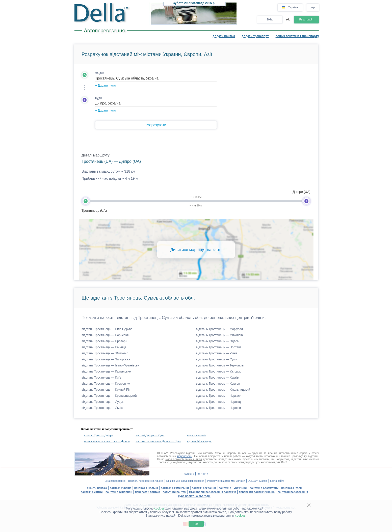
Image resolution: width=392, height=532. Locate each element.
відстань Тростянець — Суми (217, 359)
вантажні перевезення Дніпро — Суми (158, 441)
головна (189, 474)
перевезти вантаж (147, 492)
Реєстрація (306, 19)
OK (196, 524)
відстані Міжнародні (199, 441)
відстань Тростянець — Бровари (104, 341)
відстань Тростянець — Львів (102, 408)
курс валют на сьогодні (194, 496)
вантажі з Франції (204, 488)
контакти (202, 474)
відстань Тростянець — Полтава (219, 347)
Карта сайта (277, 481)
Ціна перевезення (115, 481)
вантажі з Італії (291, 488)
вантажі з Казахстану (264, 488)
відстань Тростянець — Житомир (105, 353)
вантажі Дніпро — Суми (150, 435)
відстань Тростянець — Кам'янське (106, 371)
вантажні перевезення (293, 492)
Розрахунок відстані (183, 453)
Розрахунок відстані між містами (226, 481)
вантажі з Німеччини (175, 488)
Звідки (100, 73)
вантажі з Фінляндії (119, 492)
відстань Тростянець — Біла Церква (107, 329)
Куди (98, 98)
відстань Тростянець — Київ (101, 378)
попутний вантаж (174, 492)
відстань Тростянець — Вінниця (104, 347)
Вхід (270, 19)
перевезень (185, 456)
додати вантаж (224, 36)
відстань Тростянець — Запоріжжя (106, 359)
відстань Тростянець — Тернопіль (220, 365)
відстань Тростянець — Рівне (217, 353)
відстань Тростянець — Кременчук (106, 384)
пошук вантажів (197, 435)
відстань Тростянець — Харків (217, 378)
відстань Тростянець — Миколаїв (219, 335)
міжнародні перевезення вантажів (213, 492)
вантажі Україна (121, 488)
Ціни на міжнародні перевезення (185, 481)
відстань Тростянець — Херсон (218, 384)
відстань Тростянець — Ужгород (219, 371)
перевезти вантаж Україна (257, 492)
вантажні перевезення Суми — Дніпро (107, 441)
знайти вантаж (97, 488)
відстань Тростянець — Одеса (217, 341)
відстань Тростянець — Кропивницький (109, 396)
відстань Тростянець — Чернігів (218, 408)
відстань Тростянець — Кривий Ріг (106, 390)
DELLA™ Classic (258, 481)
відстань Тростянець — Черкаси (219, 396)
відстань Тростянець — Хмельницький (223, 390)
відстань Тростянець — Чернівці (219, 402)
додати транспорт (255, 36)
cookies (160, 509)
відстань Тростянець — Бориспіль (106, 335)
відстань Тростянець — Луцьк (102, 402)
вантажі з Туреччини (233, 488)
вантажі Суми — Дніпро (98, 435)
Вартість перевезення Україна (146, 481)
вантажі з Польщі (146, 488)
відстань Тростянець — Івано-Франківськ (110, 365)
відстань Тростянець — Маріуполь (220, 329)
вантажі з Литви (92, 492)
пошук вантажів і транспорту (297, 36)
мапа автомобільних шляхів (184, 459)
